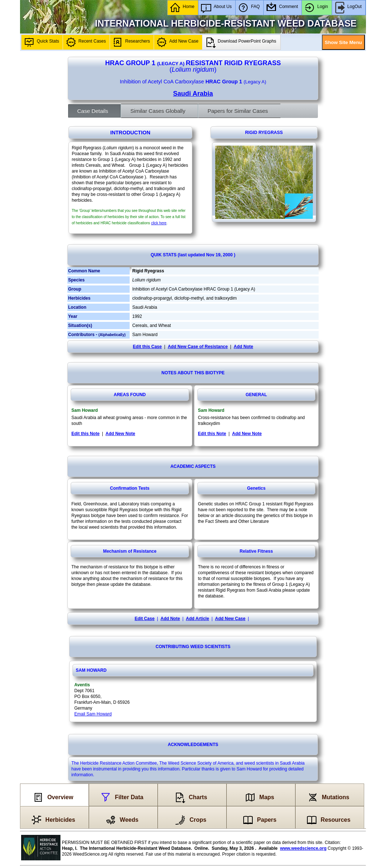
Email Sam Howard (93, 714)
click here (159, 223)
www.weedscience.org (303, 848)
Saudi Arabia (193, 94)
